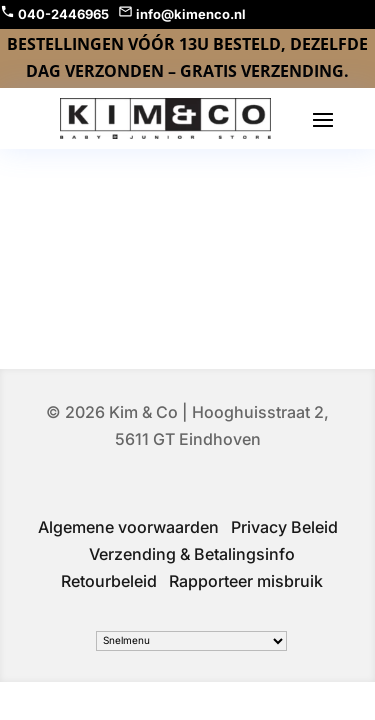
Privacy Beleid (284, 527)
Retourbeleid (109, 581)
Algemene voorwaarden (128, 527)
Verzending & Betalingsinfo (192, 554)
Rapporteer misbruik (246, 581)
